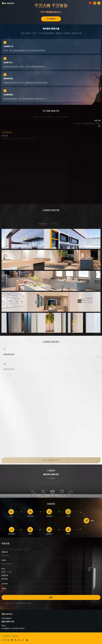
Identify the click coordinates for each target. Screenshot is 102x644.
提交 (51, 597)
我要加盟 (51, 19)
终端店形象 (45, 224)
